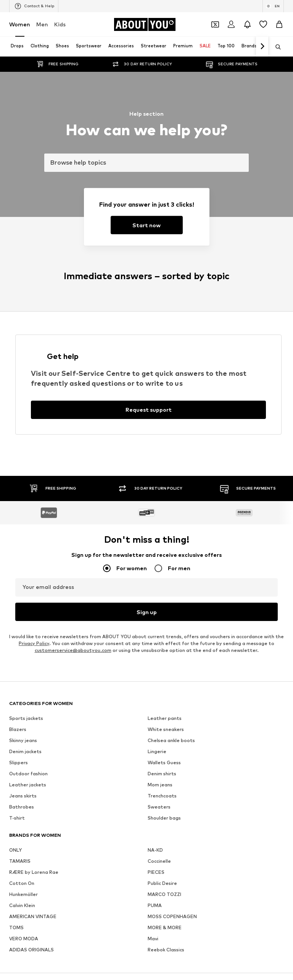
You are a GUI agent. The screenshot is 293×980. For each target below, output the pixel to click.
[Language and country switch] (273, 6)
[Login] (231, 24)
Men (42, 24)
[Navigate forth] (262, 47)
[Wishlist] (263, 24)
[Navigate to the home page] (145, 24)
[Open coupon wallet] (215, 24)
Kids (60, 24)
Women (20, 24)
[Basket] (279, 24)
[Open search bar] (275, 47)
